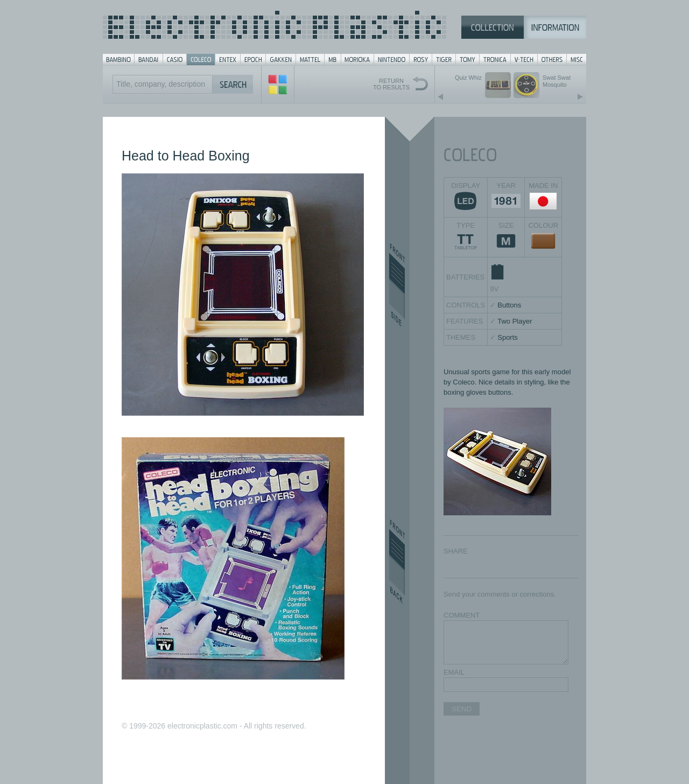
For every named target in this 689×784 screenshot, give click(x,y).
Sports (508, 337)
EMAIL (454, 672)
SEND (462, 709)
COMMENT (462, 615)
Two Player (515, 321)
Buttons (509, 305)
